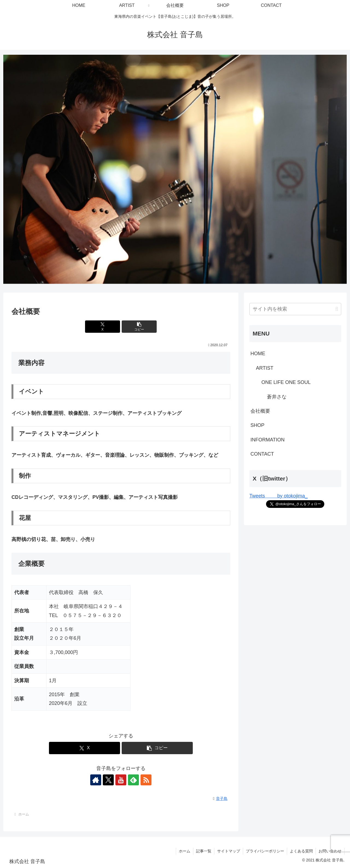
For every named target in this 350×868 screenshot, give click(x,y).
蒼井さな (277, 397)
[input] (295, 309)
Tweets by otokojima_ (278, 496)
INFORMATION (268, 440)
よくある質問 (301, 851)
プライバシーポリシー (265, 851)
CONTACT (262, 454)
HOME (258, 354)
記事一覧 (204, 851)
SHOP (257, 425)
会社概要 (260, 411)
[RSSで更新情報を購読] (146, 780)
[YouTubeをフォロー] (121, 780)
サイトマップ (229, 851)
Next (340, 168)
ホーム (185, 851)
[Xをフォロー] (108, 780)
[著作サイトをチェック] (96, 780)
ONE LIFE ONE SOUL (286, 382)
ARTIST (265, 368)
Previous (10, 168)
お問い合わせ (330, 851)
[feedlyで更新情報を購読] (133, 780)
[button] (139, 327)
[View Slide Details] (175, 169)
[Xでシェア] (103, 327)
